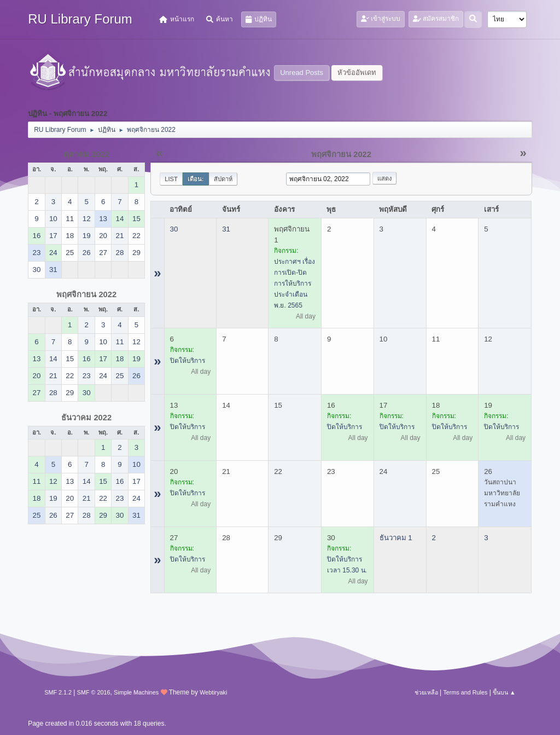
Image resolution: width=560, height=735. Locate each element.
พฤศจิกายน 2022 (86, 294)
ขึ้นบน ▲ (504, 692)
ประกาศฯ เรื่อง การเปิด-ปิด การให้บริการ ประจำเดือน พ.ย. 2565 (294, 283)
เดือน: (196, 179)
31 (226, 229)
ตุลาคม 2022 (86, 154)
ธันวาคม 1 (396, 538)
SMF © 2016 (94, 692)
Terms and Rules (465, 692)
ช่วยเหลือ (426, 692)
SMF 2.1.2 (58, 692)
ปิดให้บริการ (188, 361)
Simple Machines (136, 692)
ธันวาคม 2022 (86, 418)
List (171, 179)
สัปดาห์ (223, 179)
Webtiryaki (213, 692)
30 (174, 229)
